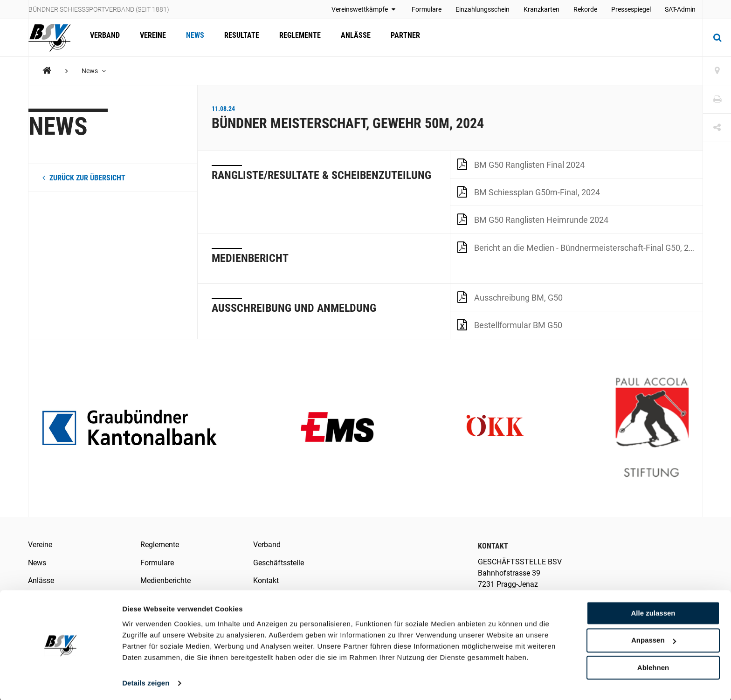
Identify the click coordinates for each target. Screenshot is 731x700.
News (191, 38)
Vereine (151, 38)
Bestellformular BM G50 (510, 324)
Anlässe (348, 38)
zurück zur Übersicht (84, 178)
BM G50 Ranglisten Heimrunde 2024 (533, 219)
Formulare (427, 9)
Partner (396, 38)
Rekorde (585, 9)
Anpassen (654, 639)
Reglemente (293, 38)
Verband (104, 38)
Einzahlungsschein (483, 9)
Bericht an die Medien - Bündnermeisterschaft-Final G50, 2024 (580, 247)
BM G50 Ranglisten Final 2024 (521, 164)
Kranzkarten (541, 9)
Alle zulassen (653, 612)
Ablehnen (653, 666)
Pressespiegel (631, 9)
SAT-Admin (680, 9)
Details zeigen (146, 682)
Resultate (237, 38)
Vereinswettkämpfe (365, 9)
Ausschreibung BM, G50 (510, 297)
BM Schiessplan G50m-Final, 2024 (529, 192)
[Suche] (717, 38)
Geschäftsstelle (279, 563)
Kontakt (266, 580)
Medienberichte (166, 580)
